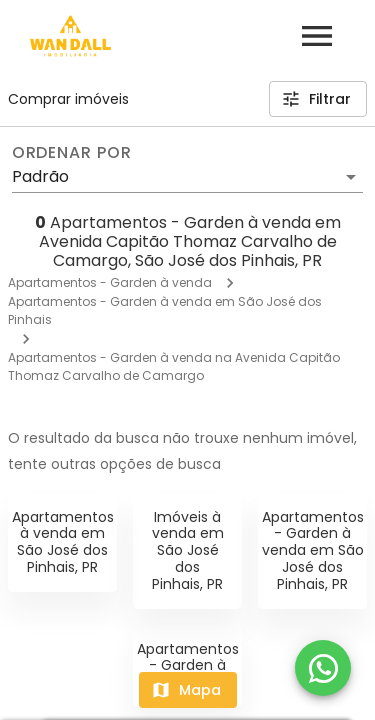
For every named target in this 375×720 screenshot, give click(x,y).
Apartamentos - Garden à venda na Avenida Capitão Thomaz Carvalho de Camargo (174, 366)
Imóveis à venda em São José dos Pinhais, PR (188, 550)
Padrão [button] (40, 176)
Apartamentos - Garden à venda (110, 282)
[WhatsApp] (323, 668)
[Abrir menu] (317, 36)
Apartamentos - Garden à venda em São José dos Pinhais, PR (313, 550)
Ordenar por (72, 153)
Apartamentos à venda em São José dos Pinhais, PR (63, 542)
